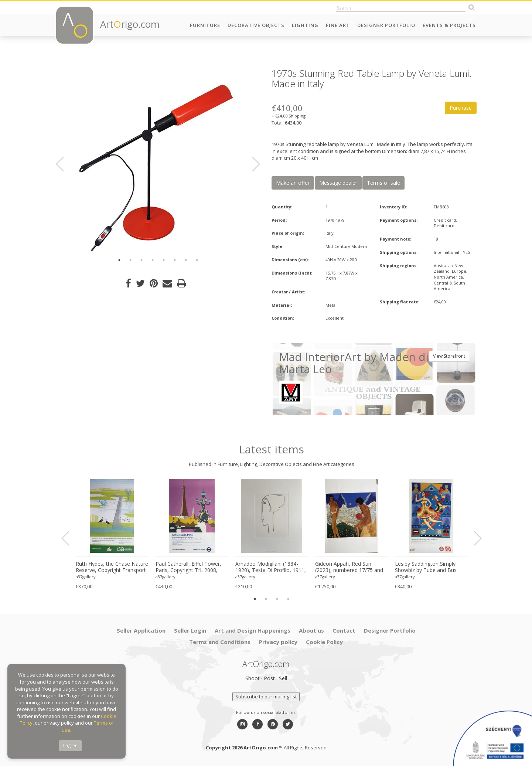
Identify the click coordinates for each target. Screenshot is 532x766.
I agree (70, 745)
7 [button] (186, 260)
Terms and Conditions (220, 642)
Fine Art (338, 25)
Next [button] (252, 164)
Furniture (205, 25)
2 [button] (130, 260)
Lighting (305, 25)
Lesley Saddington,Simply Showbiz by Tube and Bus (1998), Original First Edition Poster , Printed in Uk (428, 567)
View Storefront (449, 356)
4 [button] (153, 260)
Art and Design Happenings (253, 630)
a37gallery (86, 577)
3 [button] (141, 260)
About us (311, 630)
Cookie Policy (324, 642)
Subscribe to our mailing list (266, 697)
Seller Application (141, 630)
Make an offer (293, 183)
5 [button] (164, 260)
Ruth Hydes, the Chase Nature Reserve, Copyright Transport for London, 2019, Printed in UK (112, 567)
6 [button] (175, 260)
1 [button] (119, 260)
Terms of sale (383, 183)
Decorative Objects (256, 25)
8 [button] (197, 260)
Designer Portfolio (386, 25)
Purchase (461, 108)
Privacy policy (278, 642)
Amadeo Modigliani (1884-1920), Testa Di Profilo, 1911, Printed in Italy (271, 567)
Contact (344, 630)
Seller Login (190, 630)
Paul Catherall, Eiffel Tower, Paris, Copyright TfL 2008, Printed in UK (188, 567)
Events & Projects (449, 25)
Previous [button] (64, 164)
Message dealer (338, 183)
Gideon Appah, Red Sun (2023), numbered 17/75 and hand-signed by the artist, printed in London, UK (349, 567)
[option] (158, 160)
